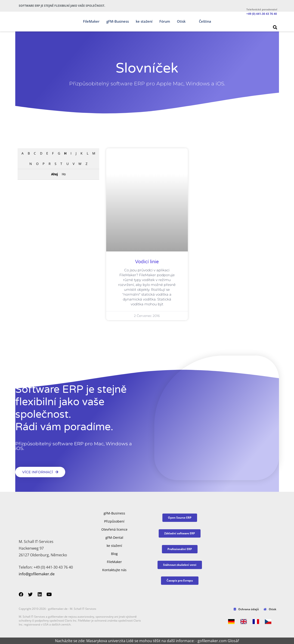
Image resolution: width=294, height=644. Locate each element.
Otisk (181, 21)
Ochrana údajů (246, 609)
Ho (64, 174)
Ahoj (54, 174)
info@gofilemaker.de (37, 574)
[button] (275, 27)
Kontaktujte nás (114, 570)
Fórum (165, 21)
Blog (114, 554)
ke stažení (144, 21)
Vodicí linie (147, 262)
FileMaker (91, 21)
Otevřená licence (114, 529)
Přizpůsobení (114, 521)
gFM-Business (118, 21)
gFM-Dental (114, 537)
